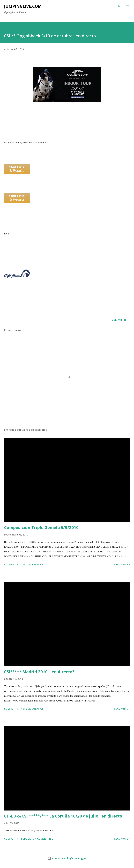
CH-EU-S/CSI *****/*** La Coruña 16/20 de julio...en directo (63, 816)
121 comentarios (32, 709)
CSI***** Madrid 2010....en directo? (39, 672)
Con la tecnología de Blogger (67, 858)
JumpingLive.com (23, 6)
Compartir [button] (119, 320)
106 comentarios (32, 564)
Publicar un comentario (37, 839)
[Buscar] (120, 6)
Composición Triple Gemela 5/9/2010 (41, 527)
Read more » (122, 564)
